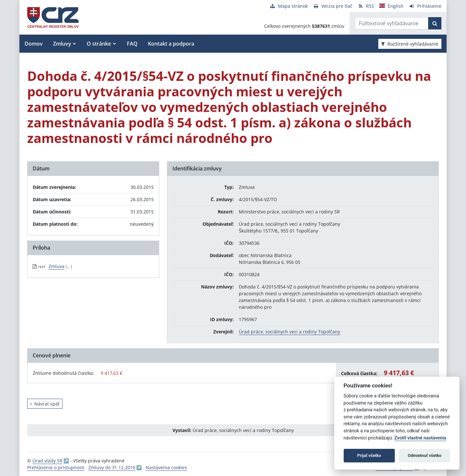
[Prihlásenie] (425, 6)
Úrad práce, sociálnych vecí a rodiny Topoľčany (289, 332)
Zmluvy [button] (62, 44)
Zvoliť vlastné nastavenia (420, 438)
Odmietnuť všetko (425, 455)
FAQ (132, 44)
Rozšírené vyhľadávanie (410, 44)
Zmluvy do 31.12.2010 (112, 467)
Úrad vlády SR (47, 461)
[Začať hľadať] (435, 23)
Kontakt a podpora (171, 44)
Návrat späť (45, 404)
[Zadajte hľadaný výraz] (392, 23)
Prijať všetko (369, 455)
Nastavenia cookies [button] (166, 467)
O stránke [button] (99, 44)
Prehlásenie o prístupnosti (56, 467)
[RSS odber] (366, 6)
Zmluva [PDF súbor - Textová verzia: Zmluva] (56, 266)
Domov (34, 44)
